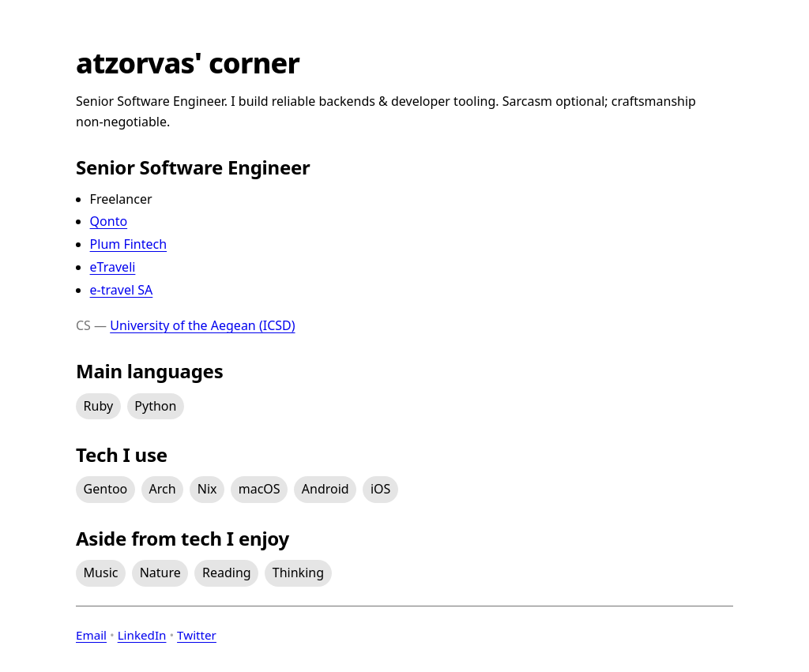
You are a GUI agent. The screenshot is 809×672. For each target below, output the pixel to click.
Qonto (109, 221)
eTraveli (113, 267)
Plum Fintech (129, 244)
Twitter (197, 635)
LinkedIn (142, 635)
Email (91, 635)
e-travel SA (122, 290)
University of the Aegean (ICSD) (202, 325)
